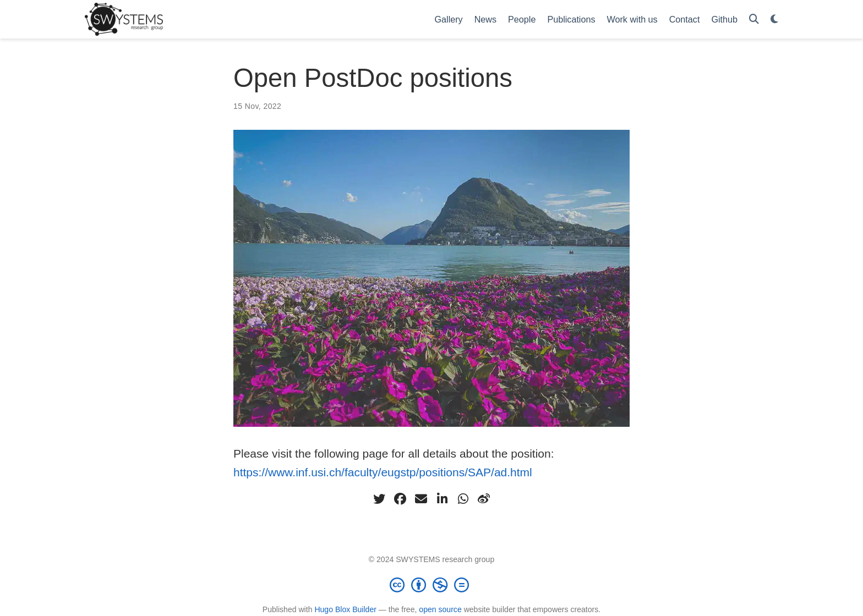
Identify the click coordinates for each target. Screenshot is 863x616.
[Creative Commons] (431, 585)
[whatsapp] (463, 499)
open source (440, 609)
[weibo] (484, 499)
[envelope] (421, 499)
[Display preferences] (774, 20)
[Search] (754, 20)
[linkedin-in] (442, 499)
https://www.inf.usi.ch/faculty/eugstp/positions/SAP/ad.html (383, 472)
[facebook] (400, 499)
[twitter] (379, 499)
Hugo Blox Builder (345, 609)
